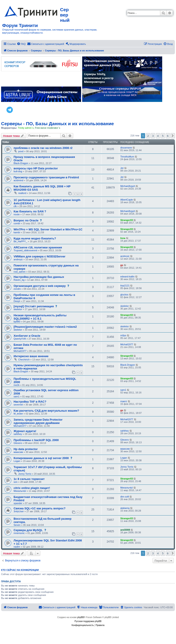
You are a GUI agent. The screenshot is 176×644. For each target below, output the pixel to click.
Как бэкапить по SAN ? (30, 211)
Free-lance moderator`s (47, 128)
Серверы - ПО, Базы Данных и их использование (58, 124)
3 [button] (153, 136)
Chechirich (24, 360)
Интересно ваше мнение (31, 356)
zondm (17, 289)
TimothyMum (127, 157)
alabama (125, 508)
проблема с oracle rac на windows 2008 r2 (43, 148)
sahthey (18, 434)
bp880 (17, 322)
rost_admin (20, 272)
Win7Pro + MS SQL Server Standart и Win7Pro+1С (48, 229)
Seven (17, 525)
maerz (124, 401)
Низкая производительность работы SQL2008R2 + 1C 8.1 (40, 317)
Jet (122, 168)
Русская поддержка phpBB (88, 621)
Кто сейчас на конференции (20, 570)
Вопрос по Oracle (26, 220)
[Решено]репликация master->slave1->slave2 (45, 327)
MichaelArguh (128, 186)
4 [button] (158, 136)
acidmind (18, 180)
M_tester (18, 414)
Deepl (17, 301)
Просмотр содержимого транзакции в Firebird (46, 177)
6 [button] (168, 136)
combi (17, 223)
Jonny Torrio (25, 474)
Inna (123, 238)
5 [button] (163, 136)
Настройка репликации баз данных (39, 277)
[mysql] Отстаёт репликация (34, 306)
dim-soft (125, 497)
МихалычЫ (20, 491)
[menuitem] (21, 44)
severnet (18, 405)
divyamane (126, 148)
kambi (17, 232)
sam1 (17, 396)
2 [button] (148, 136)
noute (17, 214)
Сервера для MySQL (28, 530)
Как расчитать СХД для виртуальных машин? (46, 411)
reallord (22, 193)
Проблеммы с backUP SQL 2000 (36, 440)
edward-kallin (127, 277)
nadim (17, 547)
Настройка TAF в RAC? (30, 402)
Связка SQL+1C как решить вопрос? (40, 508)
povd (21, 151)
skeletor (18, 309)
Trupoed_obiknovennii (25, 250)
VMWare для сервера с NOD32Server (39, 256)
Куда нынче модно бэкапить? (35, 238)
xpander (18, 503)
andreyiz (18, 259)
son (16, 482)
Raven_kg (19, 280)
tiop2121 (125, 286)
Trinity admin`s (26, 128)
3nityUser (19, 511)
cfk (15, 206)
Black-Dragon (21, 163)
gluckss (124, 295)
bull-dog (18, 171)
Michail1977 (20, 351)
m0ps (123, 335)
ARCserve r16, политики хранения (38, 247)
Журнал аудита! (25, 431)
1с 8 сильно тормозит (29, 479)
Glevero (18, 443)
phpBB (81, 617)
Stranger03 (127, 220)
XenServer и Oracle (27, 336)
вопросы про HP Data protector (36, 168)
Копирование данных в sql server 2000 (41, 458)
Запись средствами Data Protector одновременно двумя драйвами (38, 421)
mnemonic (19, 533)
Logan (17, 461)
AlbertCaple (127, 200)
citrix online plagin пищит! (32, 488)
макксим (18, 452)
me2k (17, 385)
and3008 (125, 530)
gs (122, 265)
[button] (173, 136)
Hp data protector (26, 449)
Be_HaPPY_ (20, 241)
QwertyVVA (20, 339)
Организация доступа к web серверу (40, 286)
